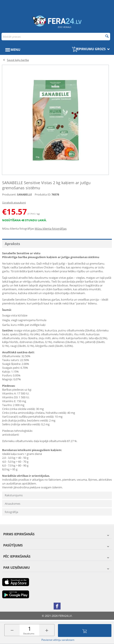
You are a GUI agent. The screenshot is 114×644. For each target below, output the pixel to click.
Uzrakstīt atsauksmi (14, 202)
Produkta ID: (43, 194)
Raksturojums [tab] (14, 495)
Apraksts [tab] (12, 244)
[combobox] (56, 37)
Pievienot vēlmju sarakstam (58, 640)
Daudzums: (29, 633)
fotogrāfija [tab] (11, 512)
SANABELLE (24, 195)
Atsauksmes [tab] (12, 504)
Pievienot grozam (85, 630)
